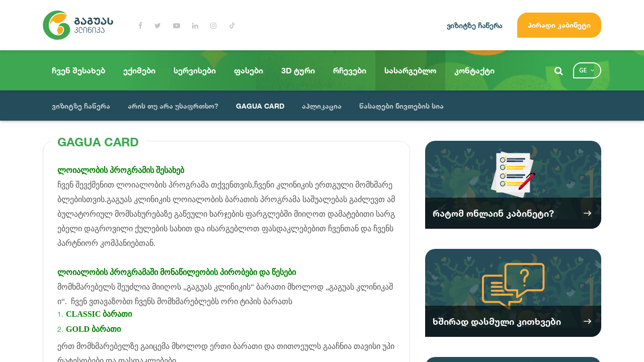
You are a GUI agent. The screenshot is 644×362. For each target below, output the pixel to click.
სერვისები (195, 70)
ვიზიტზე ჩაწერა (474, 25)
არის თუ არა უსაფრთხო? (173, 106)
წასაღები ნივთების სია (401, 106)
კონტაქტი (474, 70)
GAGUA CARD (260, 106)
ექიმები (139, 70)
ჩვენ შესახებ (78, 70)
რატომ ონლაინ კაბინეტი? (493, 213)
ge (583, 70)
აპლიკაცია (322, 106)
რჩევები (350, 70)
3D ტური (298, 70)
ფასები (249, 70)
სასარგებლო (410, 70)
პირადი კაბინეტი (559, 25)
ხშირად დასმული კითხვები (497, 321)
